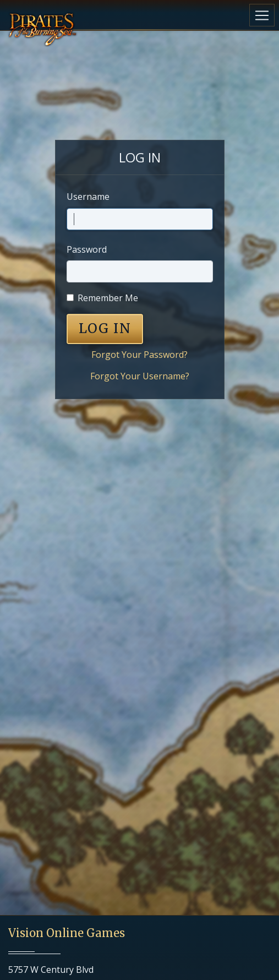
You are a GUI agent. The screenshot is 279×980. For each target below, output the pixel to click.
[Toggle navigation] (262, 15)
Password (87, 249)
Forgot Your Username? (140, 376)
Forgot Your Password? (139, 355)
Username (88, 197)
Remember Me (108, 298)
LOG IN (105, 328)
